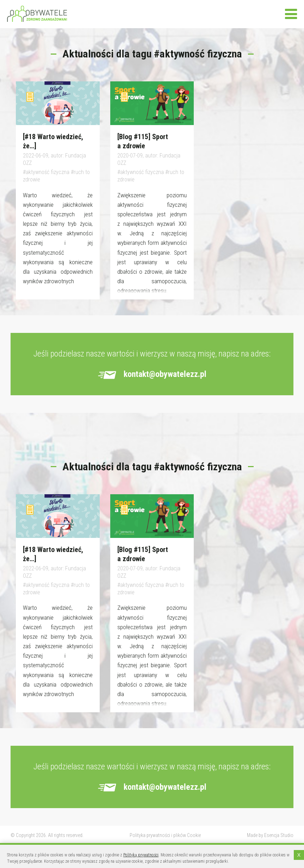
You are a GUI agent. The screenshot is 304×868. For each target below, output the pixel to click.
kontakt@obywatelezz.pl (165, 374)
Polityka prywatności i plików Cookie (165, 835)
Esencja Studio (279, 835)
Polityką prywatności (141, 855)
